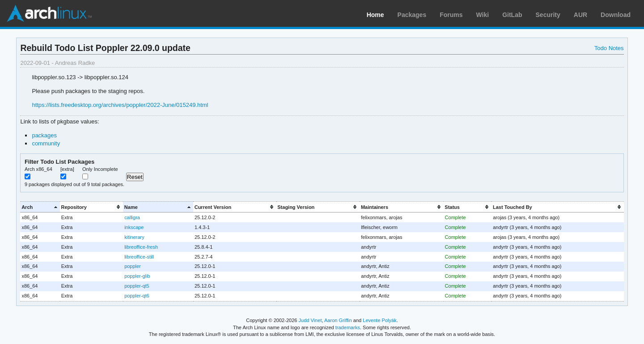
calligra (132, 217)
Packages (412, 15)
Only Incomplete (100, 169)
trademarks (348, 327)
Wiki (483, 15)
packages (44, 135)
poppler (133, 266)
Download (616, 15)
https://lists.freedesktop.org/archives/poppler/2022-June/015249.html (120, 105)
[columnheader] (40, 207)
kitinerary (134, 237)
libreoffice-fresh (141, 247)
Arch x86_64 (38, 169)
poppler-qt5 (137, 286)
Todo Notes (609, 48)
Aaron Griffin (338, 320)
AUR (580, 15)
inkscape (134, 227)
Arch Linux (49, 13)
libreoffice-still (139, 257)
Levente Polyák (379, 320)
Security (548, 15)
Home (375, 15)
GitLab (512, 15)
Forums (451, 15)
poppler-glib (137, 276)
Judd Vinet (310, 320)
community (46, 143)
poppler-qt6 (137, 296)
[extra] (67, 169)
